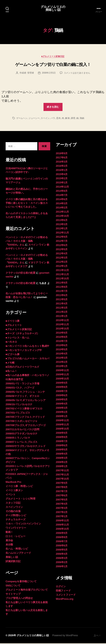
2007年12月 (62, 471)
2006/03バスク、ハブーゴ (20, 388)
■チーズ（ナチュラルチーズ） (22, 334)
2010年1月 (62, 367)
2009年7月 (62, 392)
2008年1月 (62, 467)
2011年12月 (62, 271)
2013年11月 (62, 212)
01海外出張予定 (14, 380)
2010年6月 (62, 346)
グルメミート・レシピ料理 (20, 499)
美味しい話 (12, 558)
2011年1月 (62, 317)
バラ (53, 119)
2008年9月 (62, 434)
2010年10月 (62, 329)
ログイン (61, 587)
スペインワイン (14, 508)
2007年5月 (62, 500)
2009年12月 (62, 371)
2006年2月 (62, 563)
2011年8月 (62, 288)
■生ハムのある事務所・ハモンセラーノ (27, 376)
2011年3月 (62, 308)
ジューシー (34, 119)
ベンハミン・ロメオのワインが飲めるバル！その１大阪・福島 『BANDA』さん (27, 242)
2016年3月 (62, 162)
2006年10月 (62, 530)
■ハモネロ (11, 343)
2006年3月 (62, 559)
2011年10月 (62, 279)
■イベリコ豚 (13, 322)
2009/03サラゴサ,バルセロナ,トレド (26, 447)
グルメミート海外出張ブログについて (27, 590)
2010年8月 (62, 338)
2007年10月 (62, 479)
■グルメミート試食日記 (53, 57)
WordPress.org (65, 600)
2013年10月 (62, 217)
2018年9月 (62, 154)
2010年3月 (62, 359)
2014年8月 (62, 192)
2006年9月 (62, 534)
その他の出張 (13, 512)
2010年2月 (62, 363)
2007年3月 (62, 509)
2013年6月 (62, 221)
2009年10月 (62, 379)
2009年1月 (62, 417)
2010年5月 (62, 350)
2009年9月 (62, 384)
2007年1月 (62, 517)
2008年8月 (62, 438)
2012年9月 (62, 238)
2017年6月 (62, 158)
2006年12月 (62, 521)
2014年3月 (62, 204)
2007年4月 (62, 505)
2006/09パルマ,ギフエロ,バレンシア (26, 401)
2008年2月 (62, 463)
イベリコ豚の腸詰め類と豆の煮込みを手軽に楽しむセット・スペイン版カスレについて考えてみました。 (27, 204)
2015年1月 (62, 183)
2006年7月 (62, 542)
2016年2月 (62, 167)
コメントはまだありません (77, 73)
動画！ (9, 533)
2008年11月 (62, 425)
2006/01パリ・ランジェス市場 (22, 384)
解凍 (67, 119)
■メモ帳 (10, 363)
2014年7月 (62, 196)
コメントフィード (66, 595)
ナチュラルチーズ (16, 520)
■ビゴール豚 (13, 355)
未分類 (9, 545)
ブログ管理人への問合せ (19, 599)
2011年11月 (62, 275)
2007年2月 (62, 513)
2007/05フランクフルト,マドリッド (25, 418)
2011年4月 (62, 304)
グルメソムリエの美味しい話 (53, 9)
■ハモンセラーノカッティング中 (24, 351)
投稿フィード (63, 591)
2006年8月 (62, 538)
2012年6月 (62, 246)
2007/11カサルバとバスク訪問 (22, 430)
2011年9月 (62, 283)
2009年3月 (62, 409)
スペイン (45, 119)
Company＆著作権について (21, 582)
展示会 (9, 541)
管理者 (31, 73)
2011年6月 (62, 296)
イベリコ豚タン (14, 491)
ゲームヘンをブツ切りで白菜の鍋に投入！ (53, 65)
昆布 (58, 119)
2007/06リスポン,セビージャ (21, 422)
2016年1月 (62, 171)
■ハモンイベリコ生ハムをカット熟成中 (27, 347)
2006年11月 (62, 525)
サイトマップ (13, 595)
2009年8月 (62, 388)
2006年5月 (62, 550)
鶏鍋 (82, 119)
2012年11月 (62, 233)
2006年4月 (62, 555)
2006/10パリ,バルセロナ (19, 405)
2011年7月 (62, 292)
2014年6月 (62, 200)
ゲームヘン (22, 119)
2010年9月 (62, 333)
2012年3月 (62, 258)
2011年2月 (62, 313)
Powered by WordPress (65, 636)
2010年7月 (62, 342)
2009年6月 (62, 396)
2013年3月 (62, 225)
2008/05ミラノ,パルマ (18, 438)
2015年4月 (62, 175)
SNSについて (13, 586)
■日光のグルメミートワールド (22, 368)
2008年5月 (62, 450)
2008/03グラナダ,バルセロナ (21, 434)
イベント (11, 495)
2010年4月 (62, 354)
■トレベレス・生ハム (17, 338)
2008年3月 (62, 459)
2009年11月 (62, 375)
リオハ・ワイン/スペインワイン (23, 524)
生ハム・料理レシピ (17, 549)
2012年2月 (62, 263)
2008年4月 (62, 454)
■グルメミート (14, 326)
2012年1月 (62, 267)
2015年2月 (62, 179)
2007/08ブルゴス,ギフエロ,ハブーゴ (26, 426)
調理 (73, 119)
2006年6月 (62, 546)
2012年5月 (62, 250)
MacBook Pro (13, 483)
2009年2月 (62, 413)
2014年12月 (62, 187)
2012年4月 (62, 254)
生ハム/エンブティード (18, 554)
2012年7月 (62, 242)
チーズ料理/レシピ (16, 516)
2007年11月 (62, 475)
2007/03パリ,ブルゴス (18, 413)
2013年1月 (62, 229)
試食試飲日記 (13, 562)
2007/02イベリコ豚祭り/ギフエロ (24, 409)
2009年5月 (62, 400)
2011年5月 (62, 300)
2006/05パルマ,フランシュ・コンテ (25, 393)
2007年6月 (62, 496)
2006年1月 (62, 567)
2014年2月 (62, 208)
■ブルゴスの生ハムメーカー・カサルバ (27, 359)
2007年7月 (62, 492)
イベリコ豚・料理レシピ (19, 487)
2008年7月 (62, 442)
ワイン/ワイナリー (16, 529)
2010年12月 (62, 321)
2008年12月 (62, 421)
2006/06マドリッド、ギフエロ (22, 397)
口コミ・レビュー (16, 537)
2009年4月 (62, 404)
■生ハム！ (11, 372)
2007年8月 (62, 488)
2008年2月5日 (49, 73)
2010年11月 (62, 325)
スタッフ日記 (13, 504)
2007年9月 (62, 484)
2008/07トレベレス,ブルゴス (21, 443)
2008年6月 (62, 446)
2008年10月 (62, 429)
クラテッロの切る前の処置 (20, 274)
